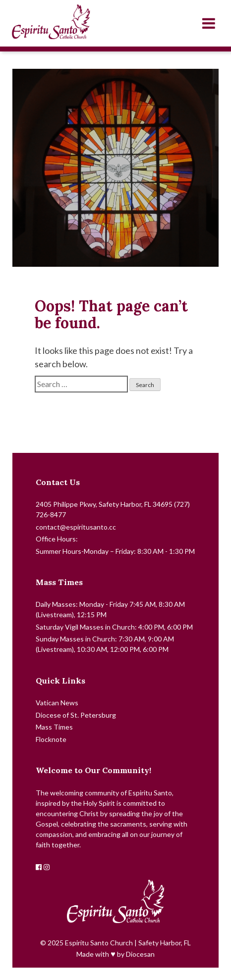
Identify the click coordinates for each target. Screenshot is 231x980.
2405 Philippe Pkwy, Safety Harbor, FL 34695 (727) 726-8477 (113, 509)
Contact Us (58, 482)
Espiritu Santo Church (99, 943)
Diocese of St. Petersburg (76, 715)
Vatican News (57, 703)
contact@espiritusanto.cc (76, 527)
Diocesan (140, 954)
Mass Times (59, 582)
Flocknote (51, 739)
